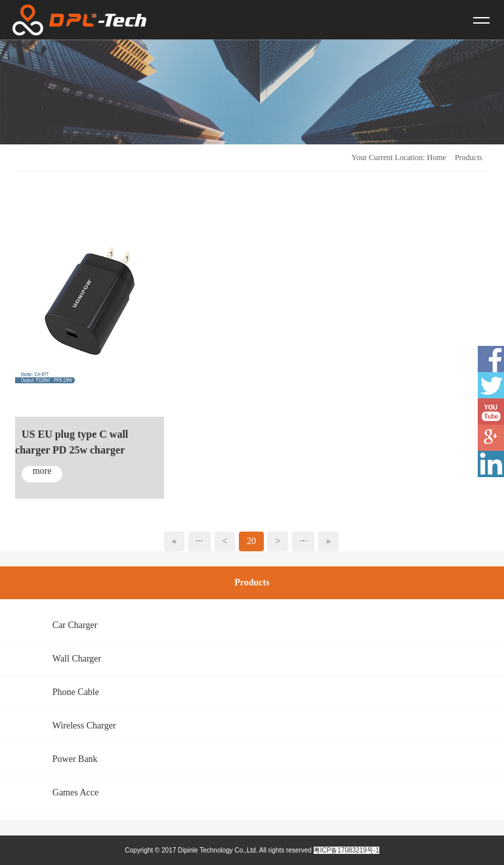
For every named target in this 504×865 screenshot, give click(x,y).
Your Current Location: (388, 158)
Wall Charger (77, 659)
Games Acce (75, 792)
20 (251, 541)
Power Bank (75, 759)
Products (469, 158)
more (42, 471)
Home (437, 158)
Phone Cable (76, 692)
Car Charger (75, 625)
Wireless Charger (84, 726)
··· (200, 541)
